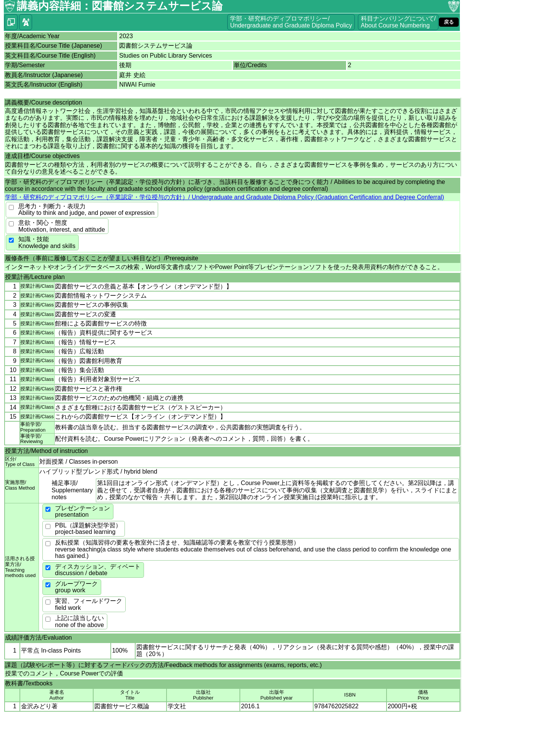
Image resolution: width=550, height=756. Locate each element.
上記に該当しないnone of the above (79, 621)
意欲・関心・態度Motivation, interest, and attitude (62, 226)
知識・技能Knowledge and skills (47, 243)
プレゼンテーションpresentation (82, 512)
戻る (449, 22)
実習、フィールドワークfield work (89, 604)
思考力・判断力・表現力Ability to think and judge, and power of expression (87, 210)
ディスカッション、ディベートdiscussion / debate (98, 570)
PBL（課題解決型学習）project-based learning (88, 529)
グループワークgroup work (76, 587)
